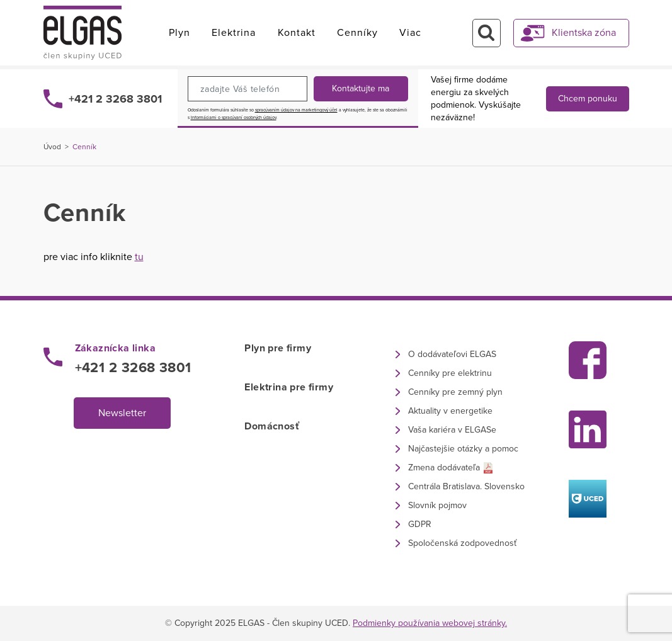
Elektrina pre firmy (289, 387)
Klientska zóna (584, 33)
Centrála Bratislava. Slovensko (466, 486)
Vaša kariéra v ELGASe (452, 430)
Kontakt (297, 33)
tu (139, 257)
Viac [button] (410, 33)
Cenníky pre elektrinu (450, 373)
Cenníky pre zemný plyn (455, 392)
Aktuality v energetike (450, 411)
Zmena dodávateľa (444, 468)
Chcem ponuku (588, 99)
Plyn (179, 33)
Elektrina (234, 33)
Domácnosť (272, 426)
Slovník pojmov (437, 505)
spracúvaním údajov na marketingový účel (296, 110)
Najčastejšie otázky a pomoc (463, 449)
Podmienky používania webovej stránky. (430, 623)
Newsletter (122, 413)
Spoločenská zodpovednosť (462, 543)
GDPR (420, 524)
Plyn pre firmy (278, 348)
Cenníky (357, 33)
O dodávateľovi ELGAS (452, 354)
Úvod (52, 147)
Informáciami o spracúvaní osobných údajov (234, 118)
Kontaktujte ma (361, 88)
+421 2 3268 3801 (115, 99)
